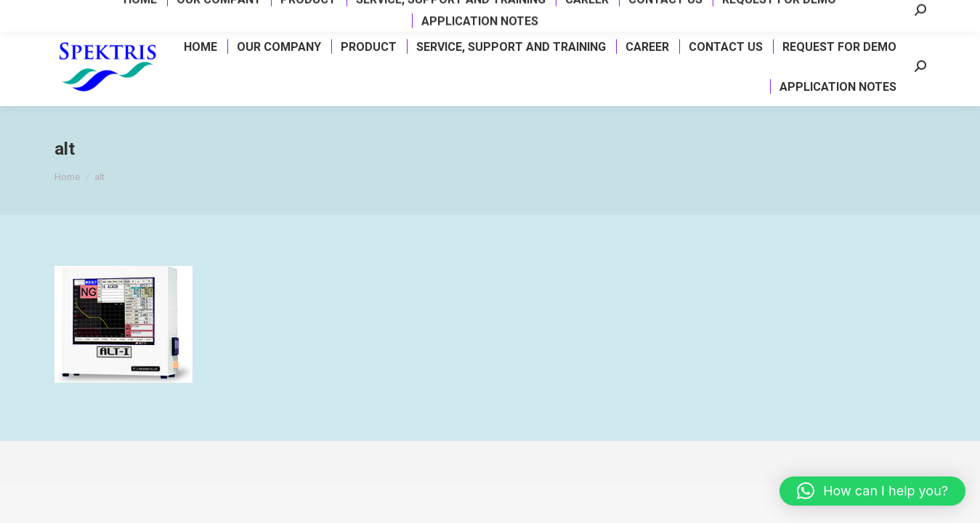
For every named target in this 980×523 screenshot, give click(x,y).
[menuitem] (200, 46)
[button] (872, 491)
